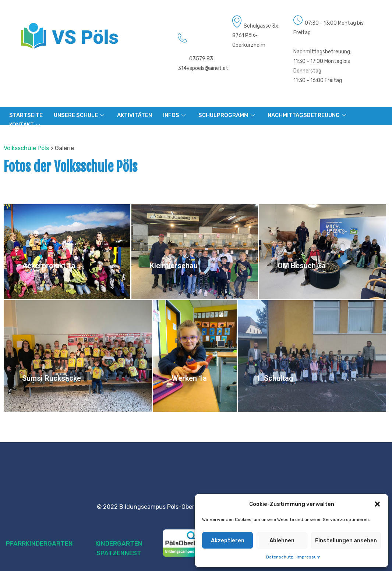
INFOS (175, 115)
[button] (377, 504)
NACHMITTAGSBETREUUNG (308, 115)
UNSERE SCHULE (80, 115)
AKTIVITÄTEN (135, 115)
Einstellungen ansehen (346, 540)
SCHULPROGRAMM (227, 115)
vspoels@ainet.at (207, 68)
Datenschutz (280, 557)
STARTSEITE (26, 115)
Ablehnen (282, 540)
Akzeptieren (228, 540)
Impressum (309, 557)
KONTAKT (26, 125)
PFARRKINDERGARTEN (39, 543)
